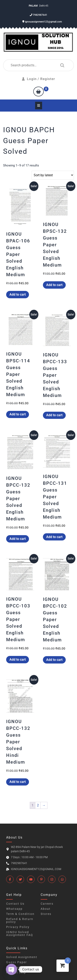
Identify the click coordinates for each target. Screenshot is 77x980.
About (46, 909)
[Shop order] (53, 175)
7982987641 (38, 15)
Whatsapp (14, 909)
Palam (33, 6)
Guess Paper (17, 962)
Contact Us (15, 904)
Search (61, 65)
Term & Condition (20, 914)
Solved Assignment (22, 957)
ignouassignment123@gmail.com (42, 22)
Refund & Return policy (20, 920)
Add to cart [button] (18, 294)
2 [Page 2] (38, 805)
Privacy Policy (18, 927)
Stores (46, 914)
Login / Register (38, 79)
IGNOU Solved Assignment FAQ (20, 934)
